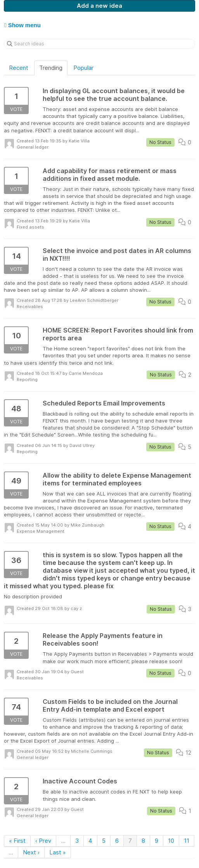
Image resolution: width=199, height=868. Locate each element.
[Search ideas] (99, 44)
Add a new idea (99, 6)
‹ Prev (43, 841)
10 (171, 841)
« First (17, 841)
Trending (51, 68)
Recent (19, 68)
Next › (31, 852)
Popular (83, 68)
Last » (58, 852)
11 (187, 841)
